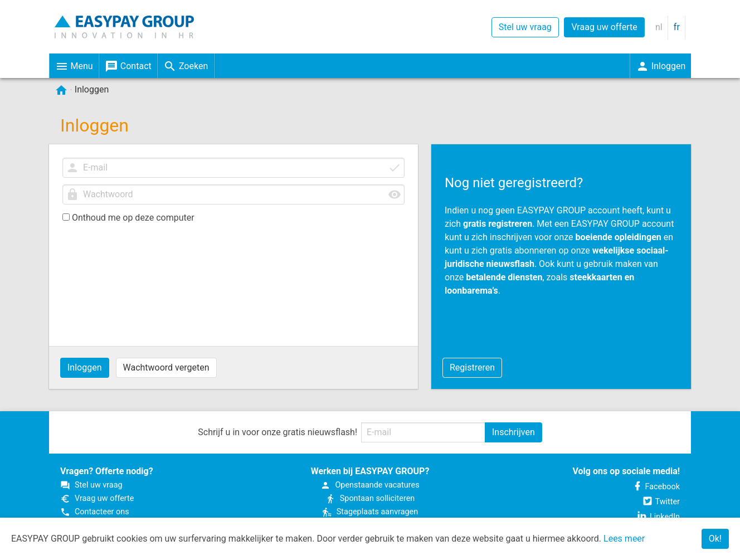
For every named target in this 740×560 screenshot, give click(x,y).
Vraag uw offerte (604, 27)
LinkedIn (658, 517)
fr (677, 27)
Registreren (472, 367)
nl (659, 27)
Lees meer (624, 539)
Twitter (661, 502)
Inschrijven (513, 432)
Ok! (715, 539)
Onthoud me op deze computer (128, 218)
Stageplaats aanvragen (370, 512)
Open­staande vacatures (370, 485)
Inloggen (85, 367)
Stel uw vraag (525, 27)
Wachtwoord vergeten (166, 367)
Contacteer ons (95, 512)
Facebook (656, 487)
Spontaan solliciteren (370, 498)
